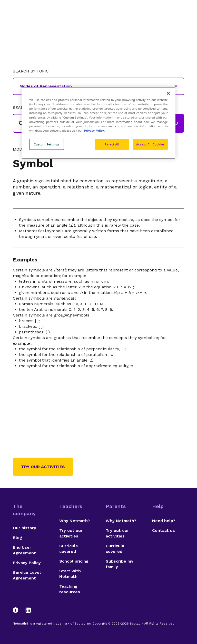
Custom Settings (47, 144)
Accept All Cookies (150, 144)
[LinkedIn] (28, 610)
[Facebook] (18, 610)
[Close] (168, 93)
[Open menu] (180, 17)
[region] (98, 123)
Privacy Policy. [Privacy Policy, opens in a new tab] (94, 130)
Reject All (112, 144)
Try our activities (43, 467)
